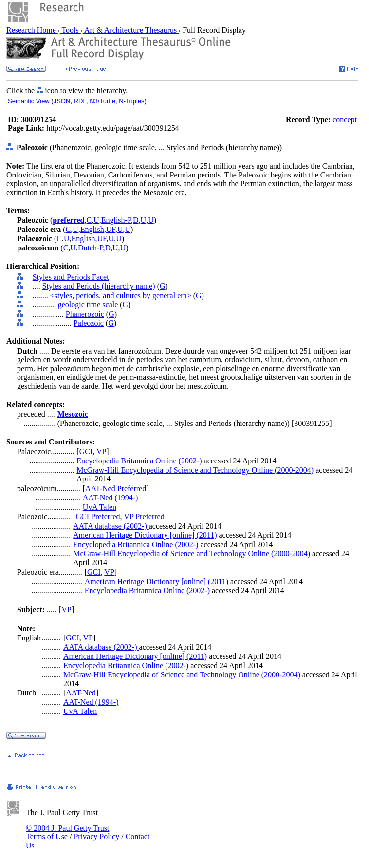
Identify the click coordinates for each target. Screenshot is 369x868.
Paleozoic (89, 323)
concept (345, 119)
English (92, 229)
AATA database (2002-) (111, 526)
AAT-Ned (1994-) (111, 498)
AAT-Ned (81, 693)
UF (111, 229)
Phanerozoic (85, 314)
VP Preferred (144, 517)
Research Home (32, 30)
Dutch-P (91, 248)
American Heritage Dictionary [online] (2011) (145, 535)
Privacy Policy (96, 837)
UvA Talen (100, 507)
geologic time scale (88, 305)
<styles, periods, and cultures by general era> (121, 295)
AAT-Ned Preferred (116, 488)
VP (101, 452)
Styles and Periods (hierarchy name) (99, 286)
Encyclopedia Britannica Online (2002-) (139, 461)
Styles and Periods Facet (71, 277)
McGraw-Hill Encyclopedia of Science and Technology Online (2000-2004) (195, 470)
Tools (70, 30)
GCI (86, 452)
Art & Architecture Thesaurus (131, 30)
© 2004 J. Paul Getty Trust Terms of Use (67, 832)
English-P (116, 220)
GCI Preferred (98, 517)
